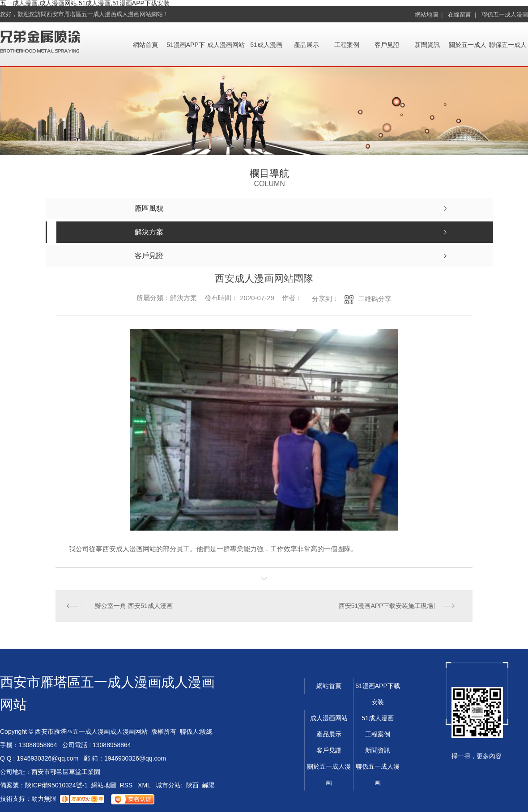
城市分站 (168, 785)
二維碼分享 (375, 299)
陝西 (192, 785)
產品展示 (307, 45)
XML (145, 785)
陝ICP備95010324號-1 (56, 785)
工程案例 (347, 45)
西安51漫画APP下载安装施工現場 (386, 606)
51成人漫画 (266, 45)
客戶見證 (387, 45)
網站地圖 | (429, 15)
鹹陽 (209, 785)
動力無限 (44, 799)
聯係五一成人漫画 (505, 15)
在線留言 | (462, 15)
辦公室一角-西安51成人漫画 (134, 606)
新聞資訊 (427, 45)
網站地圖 (104, 785)
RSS (127, 785)
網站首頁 (145, 45)
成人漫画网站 (226, 45)
